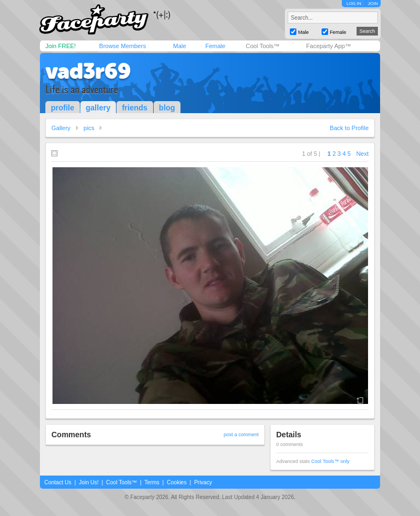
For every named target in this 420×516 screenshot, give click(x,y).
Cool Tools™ (262, 46)
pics (89, 128)
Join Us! (89, 482)
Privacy (203, 482)
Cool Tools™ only (330, 461)
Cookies (177, 482)
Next (362, 154)
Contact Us (58, 482)
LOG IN (354, 4)
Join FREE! (61, 46)
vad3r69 (88, 71)
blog (167, 108)
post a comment (241, 435)
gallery (98, 108)
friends (135, 108)
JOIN (373, 4)
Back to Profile (349, 128)
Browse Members (122, 46)
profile (63, 108)
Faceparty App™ (329, 46)
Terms (152, 482)
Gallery (61, 128)
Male (179, 46)
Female (215, 46)
